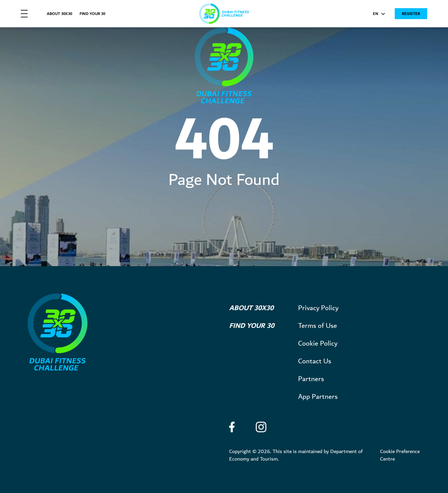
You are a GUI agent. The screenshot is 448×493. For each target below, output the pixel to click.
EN (379, 14)
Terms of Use (318, 326)
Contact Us (315, 361)
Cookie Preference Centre (400, 455)
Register (411, 14)
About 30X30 (59, 14)
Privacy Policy (318, 308)
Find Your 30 (92, 14)
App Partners (318, 397)
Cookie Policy (318, 344)
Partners (311, 379)
